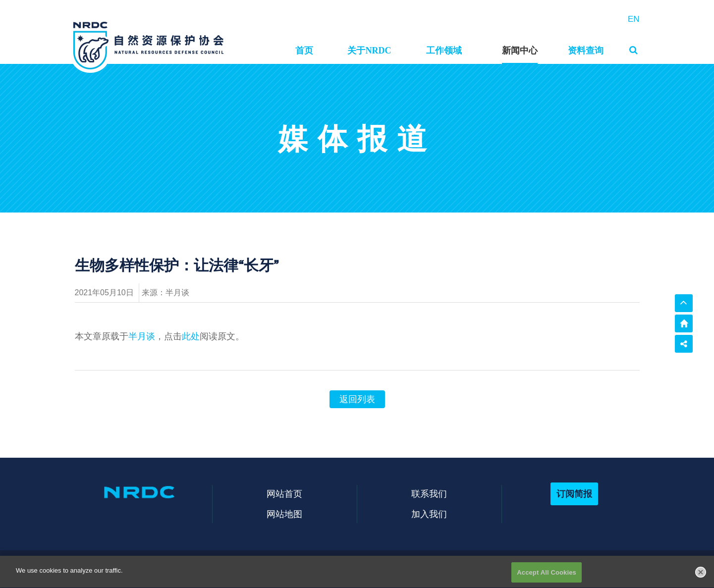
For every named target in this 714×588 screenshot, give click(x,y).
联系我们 (429, 494)
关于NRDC (369, 51)
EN (634, 19)
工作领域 (444, 51)
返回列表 (357, 399)
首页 (304, 51)
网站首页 (284, 494)
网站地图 (284, 514)
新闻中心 (520, 51)
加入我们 (429, 514)
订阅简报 (574, 494)
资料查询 (586, 51)
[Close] (701, 578)
